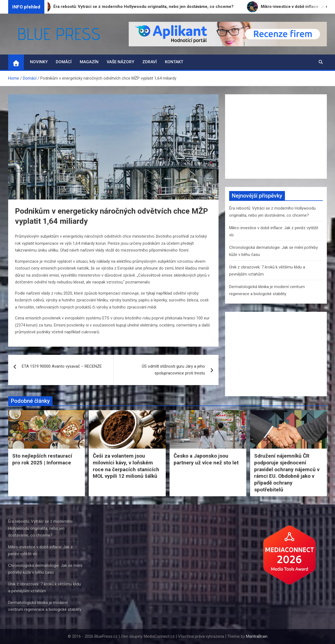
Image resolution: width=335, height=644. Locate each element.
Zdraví (150, 62)
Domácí (64, 62)
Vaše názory (120, 62)
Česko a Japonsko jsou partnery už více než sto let (206, 459)
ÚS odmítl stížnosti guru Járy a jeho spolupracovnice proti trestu (173, 370)
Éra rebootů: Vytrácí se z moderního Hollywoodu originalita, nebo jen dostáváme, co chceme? (40, 528)
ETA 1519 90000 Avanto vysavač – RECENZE (62, 366)
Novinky (39, 62)
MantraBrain (257, 636)
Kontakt (174, 62)
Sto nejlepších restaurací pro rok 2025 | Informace (42, 459)
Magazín (89, 62)
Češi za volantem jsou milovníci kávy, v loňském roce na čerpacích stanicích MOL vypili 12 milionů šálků (126, 466)
